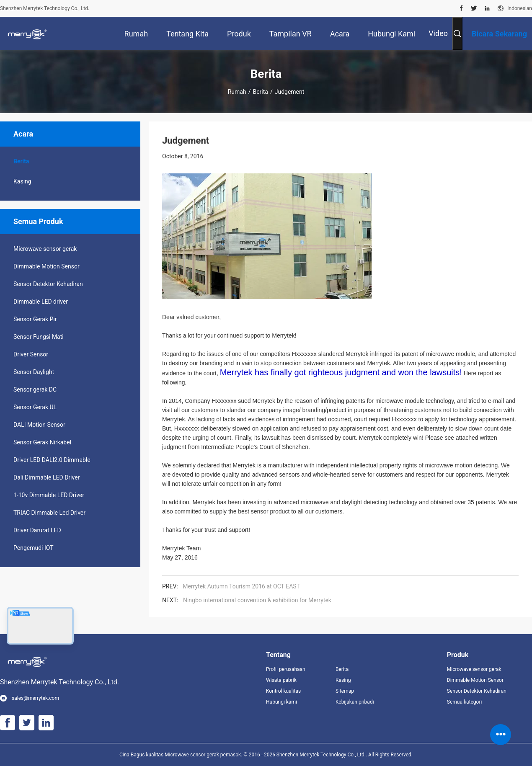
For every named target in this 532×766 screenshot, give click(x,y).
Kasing (22, 181)
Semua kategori (465, 702)
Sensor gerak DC (35, 389)
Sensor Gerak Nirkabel (42, 442)
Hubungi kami (281, 702)
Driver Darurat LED (37, 530)
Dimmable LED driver (41, 302)
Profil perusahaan (286, 669)
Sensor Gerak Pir (35, 319)
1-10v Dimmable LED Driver (49, 495)
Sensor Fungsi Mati (39, 337)
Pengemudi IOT (34, 548)
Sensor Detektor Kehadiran (48, 284)
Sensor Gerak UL (35, 407)
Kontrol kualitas (283, 691)
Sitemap (345, 691)
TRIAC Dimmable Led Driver (49, 513)
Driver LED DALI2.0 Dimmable (52, 460)
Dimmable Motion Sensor (46, 266)
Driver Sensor (31, 354)
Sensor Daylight (34, 372)
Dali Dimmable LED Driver (46, 477)
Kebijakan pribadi (355, 702)
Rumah (237, 92)
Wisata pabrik (281, 680)
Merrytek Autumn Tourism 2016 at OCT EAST (241, 586)
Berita (260, 92)
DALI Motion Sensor (39, 425)
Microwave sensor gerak (45, 249)
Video (438, 33)
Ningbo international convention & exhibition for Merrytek (257, 600)
